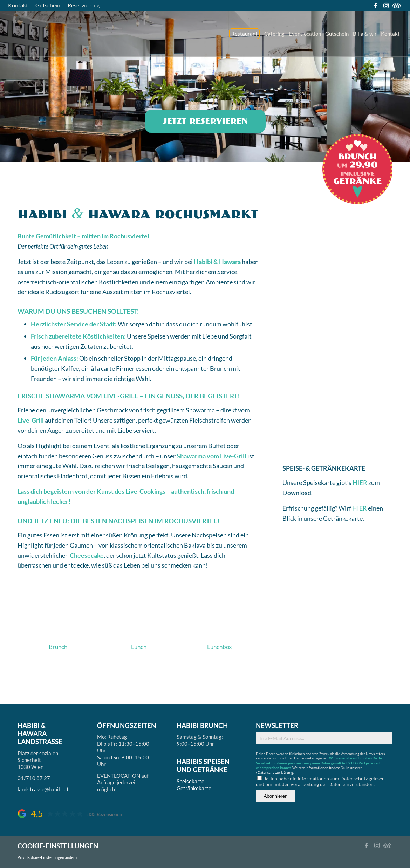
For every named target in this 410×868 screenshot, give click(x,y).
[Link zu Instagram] (386, 5)
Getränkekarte (194, 788)
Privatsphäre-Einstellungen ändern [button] (47, 857)
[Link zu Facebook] (375, 5)
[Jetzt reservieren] (205, 121)
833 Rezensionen (105, 815)
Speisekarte (190, 781)
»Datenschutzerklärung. (275, 772)
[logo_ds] (9, 34)
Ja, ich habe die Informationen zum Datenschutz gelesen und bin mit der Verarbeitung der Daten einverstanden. (320, 781)
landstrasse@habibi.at (43, 789)
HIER (360, 482)
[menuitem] (20, 5)
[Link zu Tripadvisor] (397, 5)
